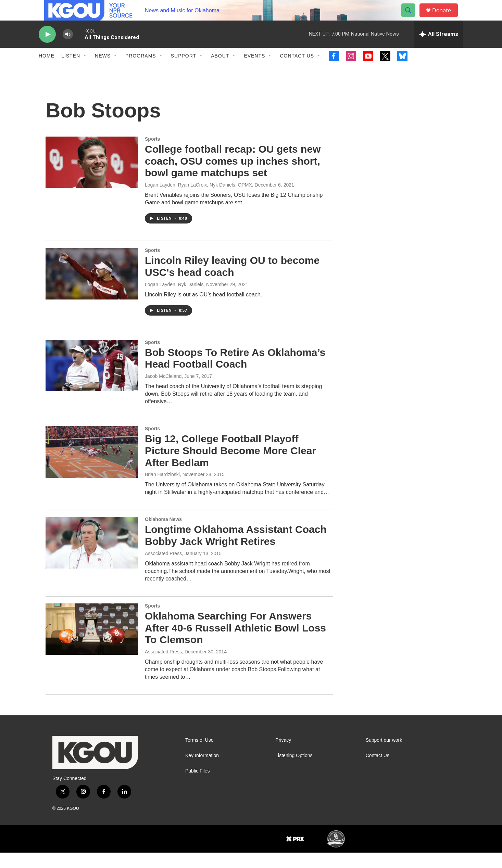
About (220, 71)
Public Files (198, 786)
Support (184, 71)
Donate (446, 18)
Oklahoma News (163, 535)
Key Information (202, 771)
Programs (141, 71)
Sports (152, 154)
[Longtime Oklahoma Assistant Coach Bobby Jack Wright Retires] (92, 558)
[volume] (68, 50)
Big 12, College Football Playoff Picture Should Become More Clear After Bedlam (230, 466)
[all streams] (439, 50)
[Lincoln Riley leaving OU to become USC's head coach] (92, 289)
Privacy (283, 756)
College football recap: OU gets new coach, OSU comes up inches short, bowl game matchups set (233, 176)
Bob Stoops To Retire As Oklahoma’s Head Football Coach (235, 374)
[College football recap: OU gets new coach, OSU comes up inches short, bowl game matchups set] (92, 178)
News (103, 71)
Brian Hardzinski (162, 490)
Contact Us (297, 71)
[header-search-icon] (411, 18)
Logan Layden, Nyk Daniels (174, 300)
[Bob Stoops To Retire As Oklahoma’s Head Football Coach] (92, 381)
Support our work (384, 756)
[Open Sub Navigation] (85, 71)
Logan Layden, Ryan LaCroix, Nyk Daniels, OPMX (198, 200)
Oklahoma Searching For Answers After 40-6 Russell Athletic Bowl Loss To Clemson (235, 643)
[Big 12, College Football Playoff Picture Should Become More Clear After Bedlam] (92, 467)
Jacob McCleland (163, 392)
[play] (47, 50)
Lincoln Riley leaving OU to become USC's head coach (232, 282)
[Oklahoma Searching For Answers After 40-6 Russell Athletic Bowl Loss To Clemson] (92, 644)
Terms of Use (199, 756)
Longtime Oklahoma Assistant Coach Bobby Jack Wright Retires (236, 551)
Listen (71, 71)
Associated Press (163, 569)
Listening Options (294, 771)
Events (254, 71)
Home (47, 71)
